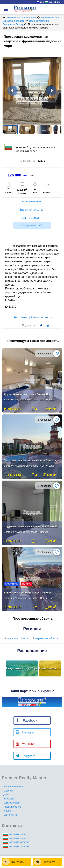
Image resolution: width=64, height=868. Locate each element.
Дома (6, 795)
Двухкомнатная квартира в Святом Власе (29, 394)
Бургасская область (16, 638)
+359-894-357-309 (19, 846)
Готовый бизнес (12, 807)
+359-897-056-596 (19, 842)
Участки (8, 811)
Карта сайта (10, 815)
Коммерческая (11, 803)
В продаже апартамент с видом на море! (28, 593)
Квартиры (9, 791)
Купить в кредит (32, 218)
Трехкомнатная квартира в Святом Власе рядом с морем (33, 460)
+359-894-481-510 (19, 834)
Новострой (9, 799)
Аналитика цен (32, 201)
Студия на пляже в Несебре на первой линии (31, 526)
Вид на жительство (32, 210)
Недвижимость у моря (22, 668)
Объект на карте (42, 317)
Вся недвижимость (14, 787)
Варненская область (45, 638)
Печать (23, 317)
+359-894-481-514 (19, 838)
